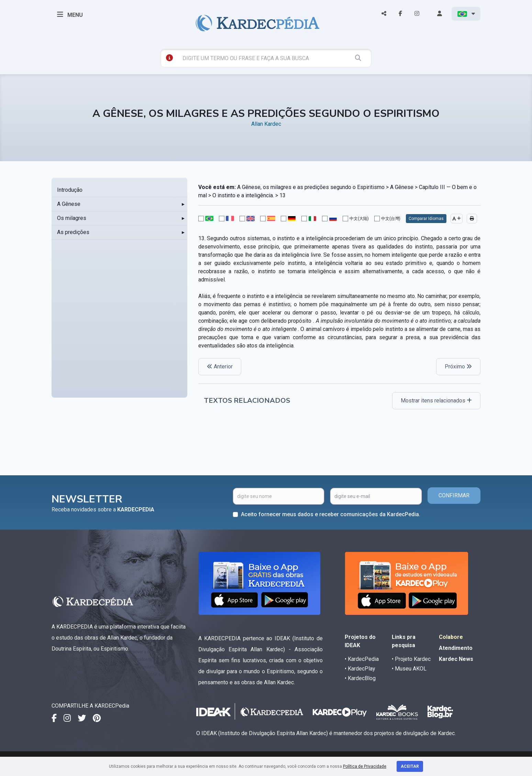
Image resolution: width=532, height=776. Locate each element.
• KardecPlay (360, 669)
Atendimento (456, 648)
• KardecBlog (360, 678)
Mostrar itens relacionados (436, 401)
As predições (73, 232)
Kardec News (456, 659)
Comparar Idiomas (426, 219)
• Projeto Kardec (411, 659)
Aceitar (410, 766)
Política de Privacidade (365, 766)
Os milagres (72, 218)
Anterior (220, 367)
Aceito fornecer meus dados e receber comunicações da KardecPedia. (331, 514)
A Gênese (69, 204)
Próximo (458, 367)
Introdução (70, 190)
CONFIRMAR (454, 495)
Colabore (451, 637)
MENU (70, 14)
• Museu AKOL (409, 669)
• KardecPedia (362, 659)
